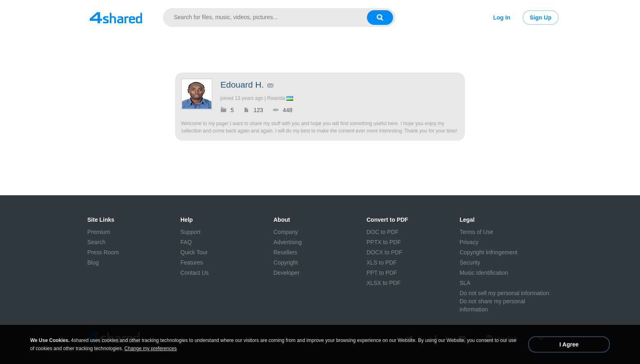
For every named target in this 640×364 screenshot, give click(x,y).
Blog (93, 263)
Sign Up (541, 18)
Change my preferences (151, 349)
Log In (502, 18)
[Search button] (380, 18)
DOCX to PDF (384, 252)
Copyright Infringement (489, 252)
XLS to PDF (382, 263)
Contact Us (194, 273)
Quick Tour (194, 252)
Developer (287, 273)
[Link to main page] (116, 18)
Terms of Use (476, 232)
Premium (99, 232)
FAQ (186, 242)
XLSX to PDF (383, 283)
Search (96, 242)
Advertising (288, 242)
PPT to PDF (382, 273)
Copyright (286, 263)
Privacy (469, 242)
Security (470, 263)
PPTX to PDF (384, 242)
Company (286, 232)
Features (192, 263)
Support (190, 232)
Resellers (285, 252)
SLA (465, 283)
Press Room (103, 252)
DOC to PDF (383, 232)
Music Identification (484, 273)
